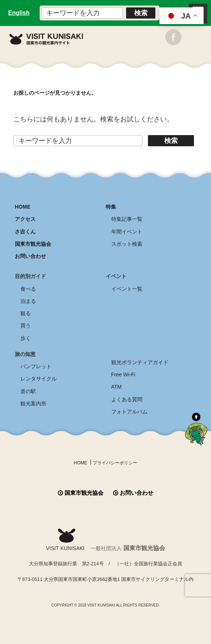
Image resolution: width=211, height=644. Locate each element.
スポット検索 (127, 244)
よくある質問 (127, 399)
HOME (23, 207)
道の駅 (28, 391)
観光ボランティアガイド (140, 362)
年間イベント (127, 232)
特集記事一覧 (127, 219)
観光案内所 (33, 403)
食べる (28, 289)
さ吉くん (25, 232)
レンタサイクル (39, 379)
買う (26, 326)
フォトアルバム (129, 412)
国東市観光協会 (33, 244)
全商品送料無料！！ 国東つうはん (105, 622)
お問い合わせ (30, 256)
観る (26, 313)
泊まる (28, 301)
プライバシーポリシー (115, 463)
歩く (26, 338)
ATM (117, 387)
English (19, 13)
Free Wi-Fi (123, 375)
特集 (111, 207)
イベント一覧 (127, 289)
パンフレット (36, 366)
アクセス (25, 219)
